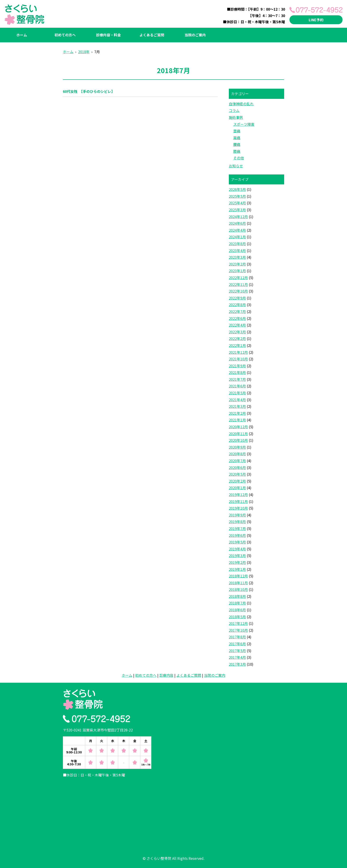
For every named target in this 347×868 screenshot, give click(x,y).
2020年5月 (237, 474)
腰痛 (237, 144)
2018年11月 (238, 583)
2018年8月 (237, 596)
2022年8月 (237, 305)
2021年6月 (237, 386)
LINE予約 (316, 20)
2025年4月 (237, 203)
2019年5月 (237, 542)
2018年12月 (238, 576)
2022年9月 (237, 298)
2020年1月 (237, 488)
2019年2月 (237, 562)
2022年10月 (238, 291)
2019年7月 (237, 528)
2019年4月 (237, 549)
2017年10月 (238, 630)
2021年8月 (237, 372)
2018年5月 (237, 617)
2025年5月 (237, 196)
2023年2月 (237, 264)
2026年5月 (237, 189)
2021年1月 (237, 420)
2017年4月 (237, 657)
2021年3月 (237, 406)
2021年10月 (238, 359)
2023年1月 (237, 271)
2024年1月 (237, 237)
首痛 (237, 131)
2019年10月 (238, 508)
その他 (239, 158)
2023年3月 (237, 257)
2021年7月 (237, 379)
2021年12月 (238, 352)
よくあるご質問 (152, 35)
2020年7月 (237, 461)
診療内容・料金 (108, 35)
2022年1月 (237, 345)
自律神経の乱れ (241, 104)
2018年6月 (237, 610)
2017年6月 (237, 644)
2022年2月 (237, 338)
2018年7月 (237, 603)
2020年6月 (237, 467)
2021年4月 (237, 400)
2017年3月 (237, 664)
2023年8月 (237, 244)
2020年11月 (238, 434)
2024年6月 (237, 223)
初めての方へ (65, 35)
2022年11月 (238, 284)
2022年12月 (238, 278)
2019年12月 (238, 495)
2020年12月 (238, 427)
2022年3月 (237, 332)
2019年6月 (237, 535)
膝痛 (237, 151)
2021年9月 (237, 366)
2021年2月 (237, 413)
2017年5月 (237, 651)
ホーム (22, 35)
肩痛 (237, 138)
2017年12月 (238, 623)
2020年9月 (237, 447)
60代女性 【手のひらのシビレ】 (89, 91)
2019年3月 (237, 555)
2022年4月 (237, 325)
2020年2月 (237, 481)
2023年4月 (237, 250)
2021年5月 (237, 393)
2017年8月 (237, 637)
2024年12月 (238, 217)
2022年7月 (237, 311)
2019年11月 (238, 501)
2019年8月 (237, 522)
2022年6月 (237, 318)
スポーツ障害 (244, 124)
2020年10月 (238, 440)
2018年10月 (238, 589)
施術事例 (236, 117)
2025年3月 (237, 210)
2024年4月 (237, 230)
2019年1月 (237, 569)
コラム (234, 110)
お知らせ (236, 166)
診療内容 (166, 675)
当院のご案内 (195, 35)
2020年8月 (237, 454)
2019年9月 (237, 515)
